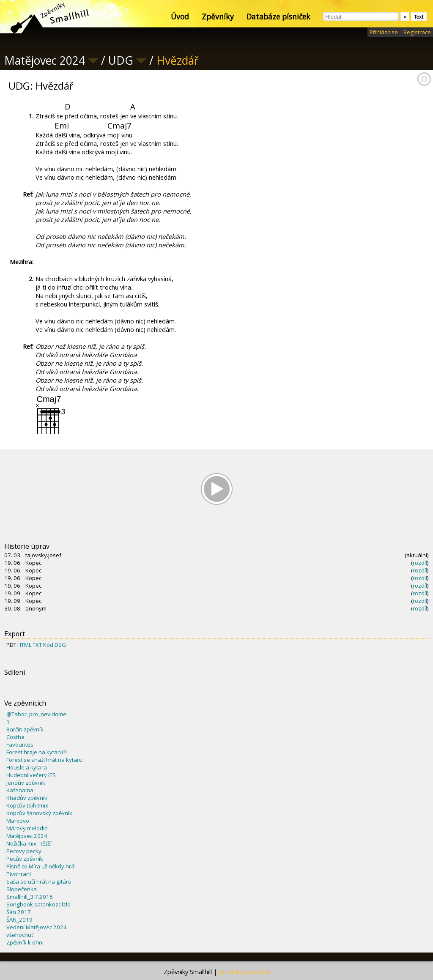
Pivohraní (19, 874)
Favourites (20, 745)
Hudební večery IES (31, 775)
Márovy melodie (27, 828)
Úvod (180, 16)
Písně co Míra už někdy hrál (41, 866)
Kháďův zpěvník (27, 798)
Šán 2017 (19, 912)
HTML (24, 645)
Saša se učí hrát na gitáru (39, 881)
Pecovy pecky (24, 851)
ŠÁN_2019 (19, 920)
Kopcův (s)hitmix (27, 805)
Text (419, 17)
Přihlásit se (384, 32)
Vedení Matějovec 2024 (37, 927)
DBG (60, 645)
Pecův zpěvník (25, 859)
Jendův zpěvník (26, 783)
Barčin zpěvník (25, 729)
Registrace (417, 32)
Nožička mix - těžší (29, 843)
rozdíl (420, 563)
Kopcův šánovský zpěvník (39, 813)
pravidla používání (244, 972)
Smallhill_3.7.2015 (30, 897)
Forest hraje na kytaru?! (37, 752)
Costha (15, 737)
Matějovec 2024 (27, 836)
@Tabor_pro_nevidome (36, 714)
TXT (37, 645)
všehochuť (20, 935)
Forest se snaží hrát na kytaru (44, 760)
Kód (48, 645)
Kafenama (20, 790)
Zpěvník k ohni (25, 942)
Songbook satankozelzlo (38, 904)
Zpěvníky (218, 16)
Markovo (18, 821)
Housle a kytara (27, 767)
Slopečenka (22, 889)
